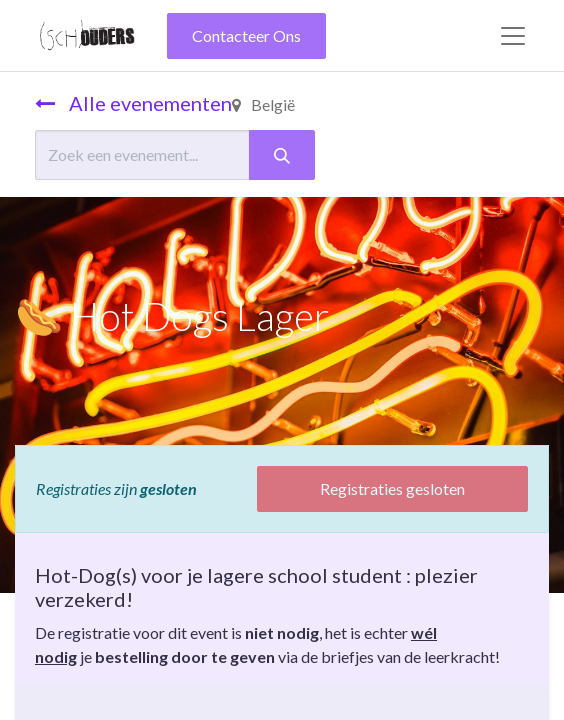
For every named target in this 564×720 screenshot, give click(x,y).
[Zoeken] (282, 155)
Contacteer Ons (246, 35)
